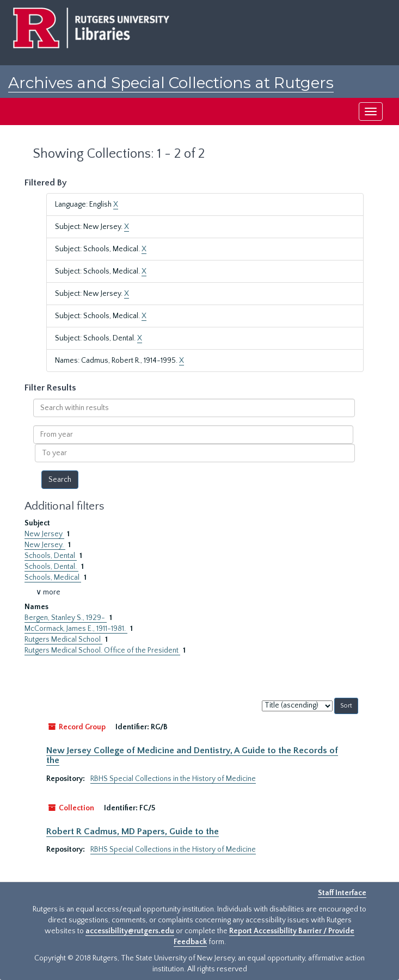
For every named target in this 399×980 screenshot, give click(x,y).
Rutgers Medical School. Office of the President (102, 650)
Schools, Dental (51, 556)
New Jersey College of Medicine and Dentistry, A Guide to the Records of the (192, 755)
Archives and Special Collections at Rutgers (171, 83)
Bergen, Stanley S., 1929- (66, 618)
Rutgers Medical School (63, 640)
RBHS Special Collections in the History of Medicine (173, 779)
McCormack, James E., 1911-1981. (76, 629)
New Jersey (44, 534)
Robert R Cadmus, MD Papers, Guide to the (133, 832)
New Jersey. (45, 545)
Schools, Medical (53, 578)
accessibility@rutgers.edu (130, 931)
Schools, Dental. (51, 567)
